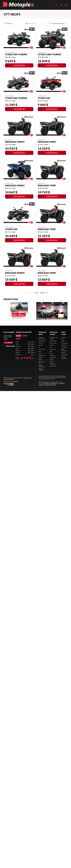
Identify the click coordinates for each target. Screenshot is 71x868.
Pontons (41, 360)
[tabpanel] (25, 348)
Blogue (63, 341)
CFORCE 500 (44, 98)
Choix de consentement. (50, 385)
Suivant (44, 293)
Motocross (41, 343)
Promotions (64, 347)
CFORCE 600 (11, 229)
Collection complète (41, 369)
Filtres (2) (8, 23)
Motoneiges (53, 356)
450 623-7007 (9, 346)
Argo (40, 351)
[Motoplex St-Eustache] (18, 5)
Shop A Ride (15, 381)
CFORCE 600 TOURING (16, 98)
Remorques (52, 364)
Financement (53, 366)
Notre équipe (64, 343)
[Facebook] (22, 358)
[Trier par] (58, 23)
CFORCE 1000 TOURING (49, 54)
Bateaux (40, 358)
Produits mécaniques (41, 366)
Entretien (63, 353)
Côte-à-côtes (42, 349)
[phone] (57, 5)
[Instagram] (27, 358)
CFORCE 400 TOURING (16, 54)
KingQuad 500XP (47, 142)
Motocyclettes (42, 341)
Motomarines (42, 356)
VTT (40, 347)
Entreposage (64, 355)
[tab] (19, 336)
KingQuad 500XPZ (15, 142)
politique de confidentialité (51, 383)
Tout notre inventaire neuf (42, 338)
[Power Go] (20, 384)
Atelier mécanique (64, 350)
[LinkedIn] (30, 358)
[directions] (61, 5)
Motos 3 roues (53, 343)
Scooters (41, 345)
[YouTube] (25, 358)
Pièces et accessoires (64, 358)
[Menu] (66, 5)
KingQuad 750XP (47, 186)
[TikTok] (33, 358)
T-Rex (40, 353)
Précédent (28, 293)
